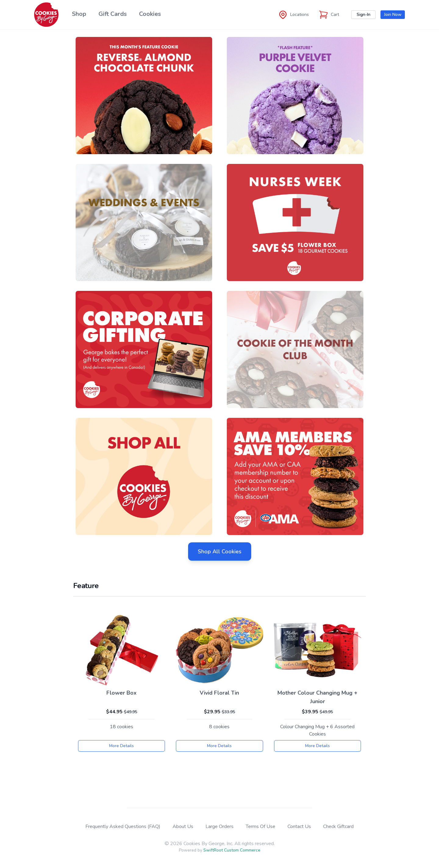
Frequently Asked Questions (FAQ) (123, 826)
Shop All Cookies (220, 552)
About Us (183, 826)
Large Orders (220, 826)
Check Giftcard (338, 826)
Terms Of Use (261, 826)
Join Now (393, 14)
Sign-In (364, 14)
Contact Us (299, 826)
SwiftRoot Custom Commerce (232, 850)
